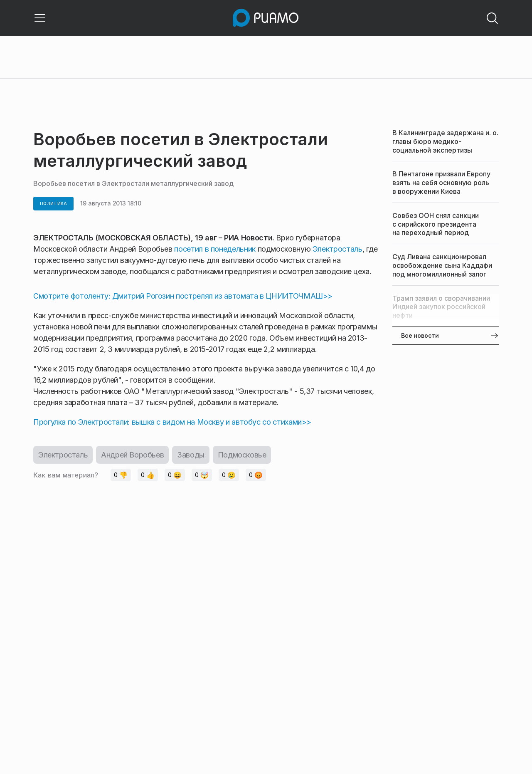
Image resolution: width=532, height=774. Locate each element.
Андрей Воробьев (132, 455)
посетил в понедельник (216, 249)
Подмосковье (242, 455)
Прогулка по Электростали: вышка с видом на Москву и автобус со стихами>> (172, 422)
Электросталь (337, 249)
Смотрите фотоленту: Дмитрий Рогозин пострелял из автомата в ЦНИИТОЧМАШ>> (183, 296)
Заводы (191, 455)
